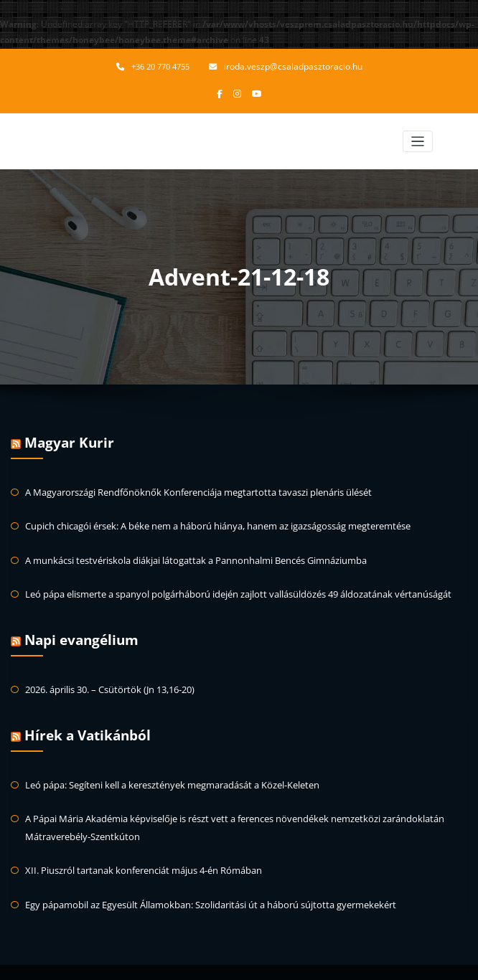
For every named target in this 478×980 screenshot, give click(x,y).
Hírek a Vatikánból (85, 722)
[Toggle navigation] (418, 140)
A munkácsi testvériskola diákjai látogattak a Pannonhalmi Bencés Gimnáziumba (186, 553)
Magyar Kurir (67, 440)
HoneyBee (287, 962)
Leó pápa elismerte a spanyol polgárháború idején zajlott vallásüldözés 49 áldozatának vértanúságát (226, 585)
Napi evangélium (80, 630)
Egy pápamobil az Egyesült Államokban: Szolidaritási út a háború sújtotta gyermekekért (199, 884)
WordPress (211, 962)
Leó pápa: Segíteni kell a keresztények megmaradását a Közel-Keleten (165, 770)
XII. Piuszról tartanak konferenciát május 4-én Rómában (135, 851)
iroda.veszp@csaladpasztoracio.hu (293, 66)
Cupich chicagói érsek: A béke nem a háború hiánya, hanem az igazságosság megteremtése (209, 520)
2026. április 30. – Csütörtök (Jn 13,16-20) (107, 678)
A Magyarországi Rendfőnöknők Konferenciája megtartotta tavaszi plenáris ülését (188, 487)
